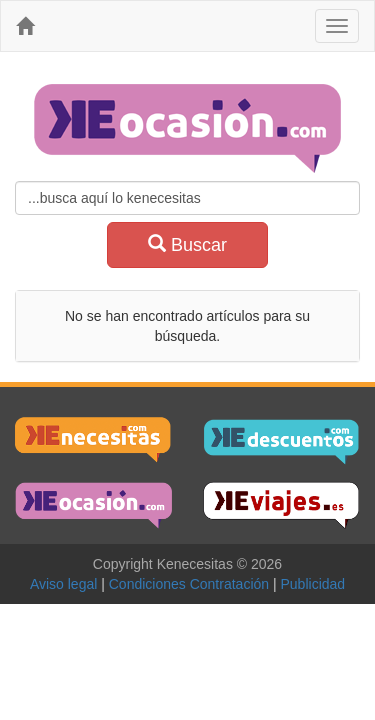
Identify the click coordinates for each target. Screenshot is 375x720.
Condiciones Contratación (193, 584)
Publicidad (313, 584)
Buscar (187, 244)
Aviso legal (67, 584)
